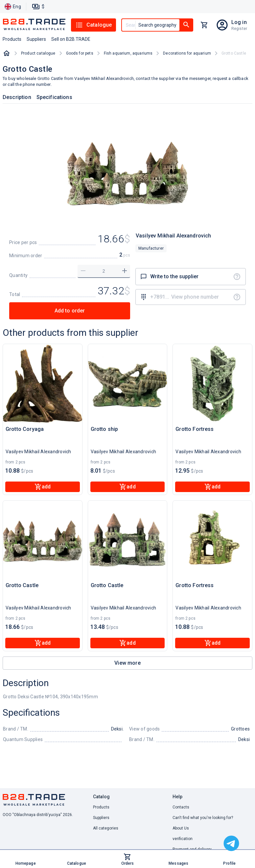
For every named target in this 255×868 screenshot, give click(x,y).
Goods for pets (80, 53)
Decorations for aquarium (187, 53)
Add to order (70, 311)
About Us (181, 828)
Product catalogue (38, 53)
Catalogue (93, 25)
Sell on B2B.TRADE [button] (71, 39)
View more (127, 663)
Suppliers (101, 818)
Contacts (181, 807)
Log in (239, 22)
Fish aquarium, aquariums (128, 53)
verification (183, 839)
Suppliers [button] (36, 39)
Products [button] (12, 39)
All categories (106, 828)
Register (239, 29)
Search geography (157, 25)
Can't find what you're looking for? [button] (203, 818)
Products (101, 807)
